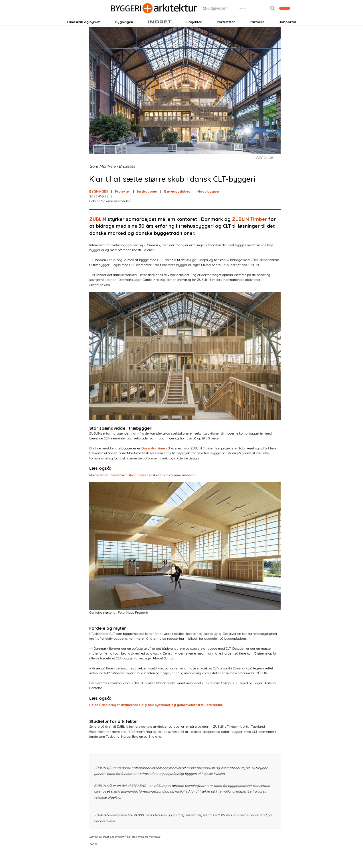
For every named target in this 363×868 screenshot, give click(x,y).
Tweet (93, 858)
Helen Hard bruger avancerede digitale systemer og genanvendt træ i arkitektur (156, 719)
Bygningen (124, 32)
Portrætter (226, 32)
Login (77, 19)
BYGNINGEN (99, 205)
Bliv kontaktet (277, 19)
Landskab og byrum (84, 32)
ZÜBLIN (98, 233)
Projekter (194, 32)
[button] (257, 19)
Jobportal (288, 32)
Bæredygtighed (177, 205)
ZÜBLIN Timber (249, 233)
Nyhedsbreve (115, 19)
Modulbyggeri (209, 205)
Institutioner (147, 205)
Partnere (257, 32)
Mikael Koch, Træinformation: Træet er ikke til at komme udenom (142, 489)
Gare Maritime (153, 462)
